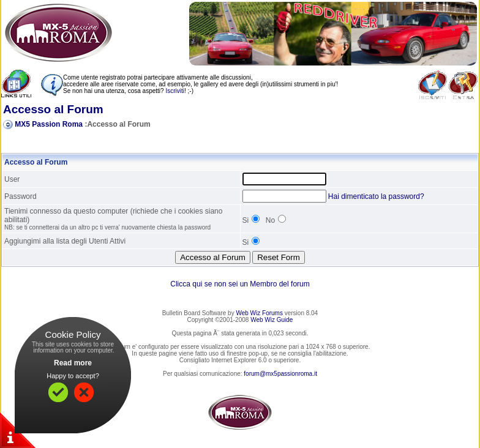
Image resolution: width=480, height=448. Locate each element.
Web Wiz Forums (259, 313)
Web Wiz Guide (272, 320)
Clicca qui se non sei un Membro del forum (240, 284)
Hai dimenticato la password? (376, 196)
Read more (73, 363)
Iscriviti (175, 91)
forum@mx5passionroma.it (280, 374)
